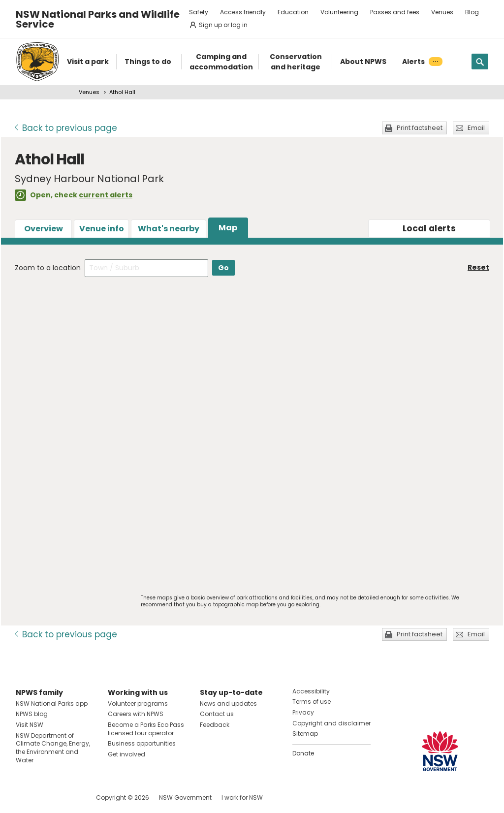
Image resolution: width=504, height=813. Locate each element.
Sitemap (305, 734)
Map (228, 228)
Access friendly (243, 12)
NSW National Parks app (52, 704)
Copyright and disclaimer (331, 723)
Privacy (303, 712)
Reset (478, 267)
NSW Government (185, 797)
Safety (199, 12)
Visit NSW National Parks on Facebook (25, 797)
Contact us (217, 714)
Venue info (102, 229)
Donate (303, 753)
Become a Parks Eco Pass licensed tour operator (146, 729)
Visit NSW (30, 725)
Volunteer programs (138, 704)
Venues (442, 12)
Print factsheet (420, 128)
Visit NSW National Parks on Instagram (46, 797)
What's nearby (169, 229)
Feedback (215, 725)
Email (476, 128)
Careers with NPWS (136, 714)
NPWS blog (32, 714)
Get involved (126, 754)
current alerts (106, 195)
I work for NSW (242, 797)
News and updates (228, 704)
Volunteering (339, 12)
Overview (44, 229)
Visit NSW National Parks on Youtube (67, 797)
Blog (472, 12)
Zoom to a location (48, 268)
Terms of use (312, 702)
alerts (429, 228)
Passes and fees (395, 12)
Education (293, 12)
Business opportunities (142, 743)
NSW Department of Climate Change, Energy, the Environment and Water (53, 748)
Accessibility (311, 691)
